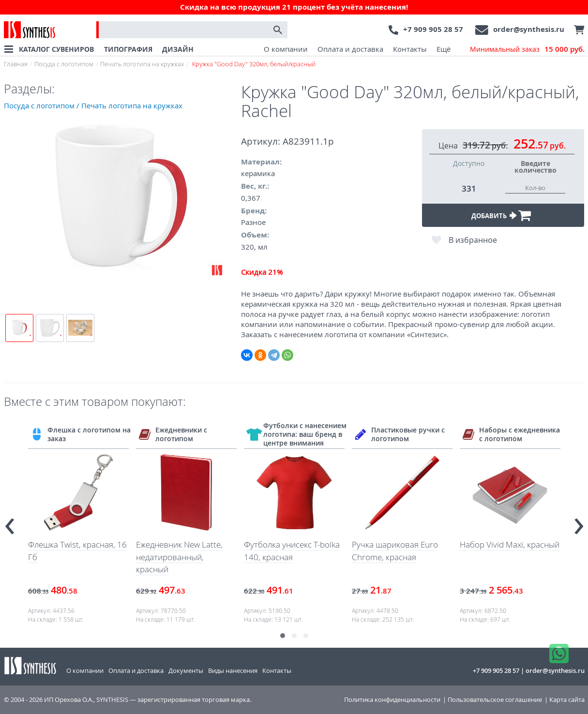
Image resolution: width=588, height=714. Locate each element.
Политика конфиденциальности (392, 700)
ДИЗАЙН (178, 49)
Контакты (410, 49)
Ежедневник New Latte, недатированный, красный (179, 557)
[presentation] (10, 522)
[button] (283, 636)
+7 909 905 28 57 (433, 29)
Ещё (444, 49)
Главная (16, 64)
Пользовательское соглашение (495, 700)
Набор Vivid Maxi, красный (510, 544)
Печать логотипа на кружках (142, 64)
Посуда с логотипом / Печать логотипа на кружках (93, 105)
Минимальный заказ (527, 49)
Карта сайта (567, 700)
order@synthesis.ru (529, 29)
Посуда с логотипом (64, 64)
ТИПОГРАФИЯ (128, 49)
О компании (286, 49)
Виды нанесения (233, 670)
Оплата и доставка (350, 49)
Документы (186, 670)
